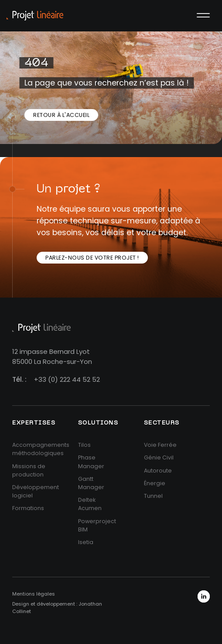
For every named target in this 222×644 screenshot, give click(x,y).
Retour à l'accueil (61, 115)
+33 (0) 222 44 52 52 (67, 379)
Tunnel (153, 496)
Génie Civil (159, 457)
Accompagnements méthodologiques (41, 449)
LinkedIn (204, 596)
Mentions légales (34, 594)
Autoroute (158, 471)
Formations (28, 508)
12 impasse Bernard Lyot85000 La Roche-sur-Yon (52, 356)
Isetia (86, 542)
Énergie (155, 483)
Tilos (84, 445)
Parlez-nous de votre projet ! (92, 258)
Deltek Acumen (90, 504)
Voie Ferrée (160, 445)
